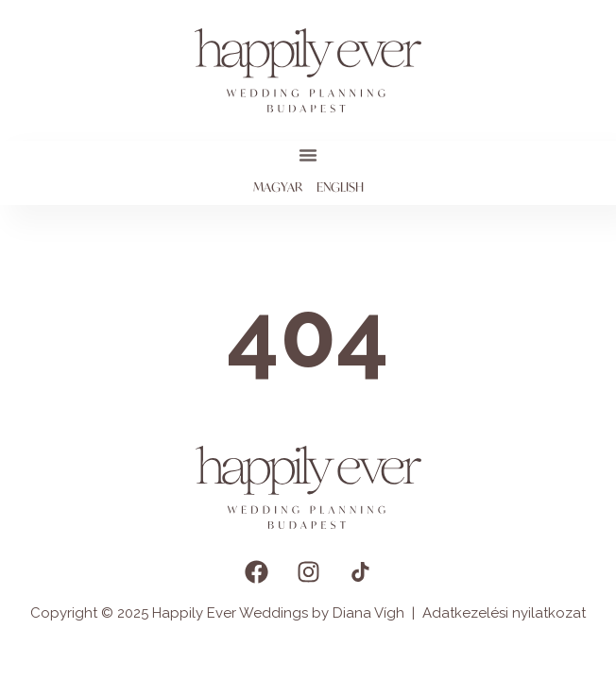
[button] (308, 155)
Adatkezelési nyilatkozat (504, 613)
